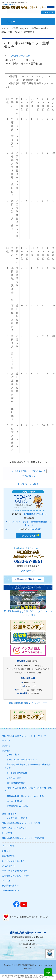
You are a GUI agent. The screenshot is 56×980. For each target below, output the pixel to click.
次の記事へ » (28, 476)
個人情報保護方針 (10, 886)
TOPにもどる (39, 471)
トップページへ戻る (28, 484)
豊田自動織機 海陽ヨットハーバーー (28, 703)
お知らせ (6, 851)
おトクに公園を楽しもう (14, 861)
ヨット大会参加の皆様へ (18, 773)
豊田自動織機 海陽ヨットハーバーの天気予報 (23, 838)
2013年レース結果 (21, 56)
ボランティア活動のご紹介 (15, 871)
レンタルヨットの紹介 (17, 818)
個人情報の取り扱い (16, 783)
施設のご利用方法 (15, 801)
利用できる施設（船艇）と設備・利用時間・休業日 (28, 790)
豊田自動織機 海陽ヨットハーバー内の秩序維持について (29, 766)
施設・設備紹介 (9, 814)
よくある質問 (8, 866)
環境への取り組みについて (15, 828)
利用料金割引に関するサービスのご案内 (25, 796)
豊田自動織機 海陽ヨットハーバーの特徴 (21, 823)
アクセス (6, 741)
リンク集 (6, 881)
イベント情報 (8, 846)
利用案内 (6, 751)
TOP (48, 973)
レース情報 (7, 833)
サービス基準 (13, 755)
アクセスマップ (28, 571)
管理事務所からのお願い (18, 806)
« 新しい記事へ (20, 471)
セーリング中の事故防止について (22, 759)
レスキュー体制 (14, 778)
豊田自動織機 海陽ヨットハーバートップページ (24, 736)
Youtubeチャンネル (11, 890)
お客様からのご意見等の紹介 (16, 876)
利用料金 (6, 746)
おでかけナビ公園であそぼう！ (16, 28)
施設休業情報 (8, 856)
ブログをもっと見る (27, 536)
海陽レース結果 (39, 28)
